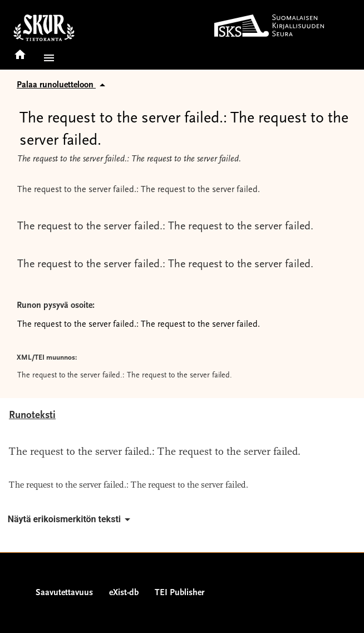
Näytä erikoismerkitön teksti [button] (71, 519)
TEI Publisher (179, 593)
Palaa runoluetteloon (63, 85)
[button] (47, 58)
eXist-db (124, 593)
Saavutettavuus (64, 593)
